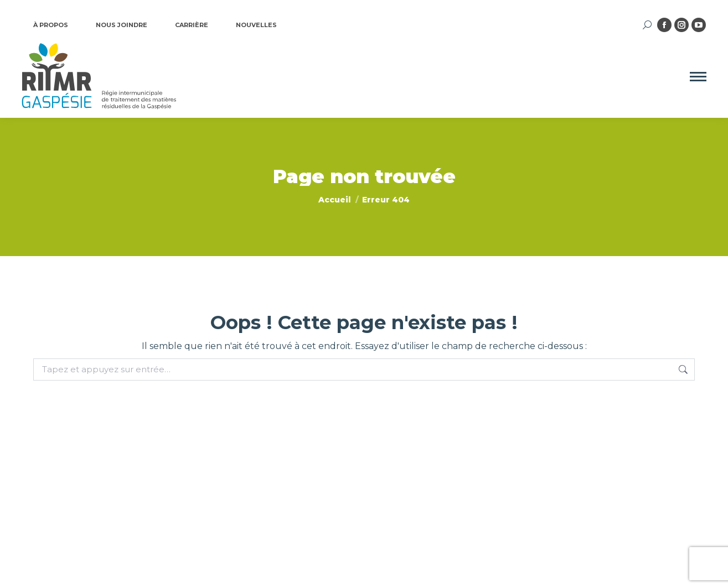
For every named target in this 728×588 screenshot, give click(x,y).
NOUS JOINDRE (122, 25)
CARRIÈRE (192, 25)
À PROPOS (51, 25)
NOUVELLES (256, 25)
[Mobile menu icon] (698, 77)
